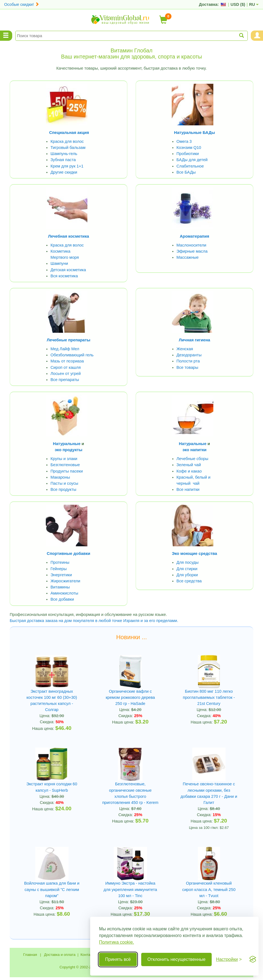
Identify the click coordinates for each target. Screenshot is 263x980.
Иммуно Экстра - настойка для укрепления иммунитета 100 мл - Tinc (130, 887)
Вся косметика (64, 275)
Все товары (187, 367)
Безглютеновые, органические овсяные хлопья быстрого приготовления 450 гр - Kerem (130, 788)
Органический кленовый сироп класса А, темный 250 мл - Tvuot (209, 887)
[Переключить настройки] (229, 959)
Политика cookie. (117, 942)
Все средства (189, 580)
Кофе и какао (189, 470)
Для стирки (187, 567)
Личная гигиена (194, 339)
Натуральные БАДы (195, 132)
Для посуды (187, 561)
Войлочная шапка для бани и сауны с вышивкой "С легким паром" (52, 887)
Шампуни (59, 263)
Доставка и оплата (60, 952)
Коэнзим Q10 (189, 147)
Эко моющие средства (194, 552)
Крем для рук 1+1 (67, 166)
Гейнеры (59, 567)
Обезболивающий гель (72, 354)
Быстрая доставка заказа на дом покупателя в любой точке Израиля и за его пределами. (93, 619)
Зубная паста (63, 159)
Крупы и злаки (64, 458)
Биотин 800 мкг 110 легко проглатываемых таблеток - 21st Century (209, 696)
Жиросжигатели (65, 580)
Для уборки (187, 573)
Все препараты (65, 379)
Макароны (60, 476)
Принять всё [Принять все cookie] (118, 959)
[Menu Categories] (6, 36)
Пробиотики (188, 153)
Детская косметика (68, 269)
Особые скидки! (22, 4)
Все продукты (63, 488)
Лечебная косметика (69, 236)
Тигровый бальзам (68, 147)
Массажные (188, 257)
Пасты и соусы (64, 482)
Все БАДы (186, 172)
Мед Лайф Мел (65, 348)
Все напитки (188, 488)
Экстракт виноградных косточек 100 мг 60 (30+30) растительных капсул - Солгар (52, 699)
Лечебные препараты (69, 339)
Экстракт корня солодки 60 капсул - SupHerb (52, 785)
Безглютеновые (65, 464)
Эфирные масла (192, 251)
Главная (30, 952)
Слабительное (190, 166)
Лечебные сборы (192, 458)
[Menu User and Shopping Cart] (257, 36)
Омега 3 (184, 141)
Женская (185, 348)
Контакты (88, 952)
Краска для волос (67, 141)
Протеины (60, 561)
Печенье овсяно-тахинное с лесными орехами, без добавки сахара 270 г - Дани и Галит (209, 791)
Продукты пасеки (67, 470)
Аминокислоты (64, 592)
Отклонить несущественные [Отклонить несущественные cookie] (176, 959)
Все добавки (62, 598)
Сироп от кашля (65, 367)
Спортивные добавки (69, 552)
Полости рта (188, 360)
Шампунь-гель (64, 153)
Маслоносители (191, 245)
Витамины (60, 586)
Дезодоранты (189, 354)
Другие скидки (64, 172)
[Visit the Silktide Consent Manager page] (253, 959)
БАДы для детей (192, 159)
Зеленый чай (189, 464)
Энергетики (61, 573)
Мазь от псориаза (67, 360)
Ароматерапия (194, 236)
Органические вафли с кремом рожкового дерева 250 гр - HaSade (130, 696)
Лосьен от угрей (65, 373)
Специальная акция (69, 132)
